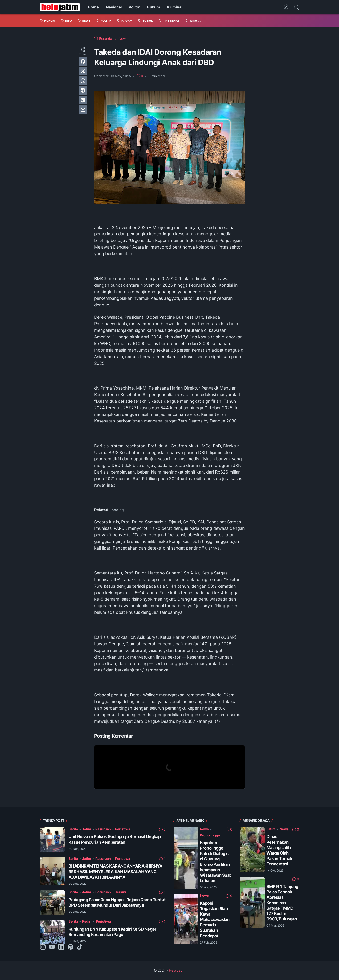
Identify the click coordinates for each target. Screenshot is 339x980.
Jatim (87, 829)
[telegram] (83, 90)
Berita (73, 829)
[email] (83, 110)
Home (93, 7)
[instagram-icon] (43, 947)
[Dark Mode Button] (286, 7)
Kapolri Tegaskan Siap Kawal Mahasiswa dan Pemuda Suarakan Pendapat (215, 919)
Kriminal (175, 7)
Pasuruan (103, 829)
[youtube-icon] (52, 947)
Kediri (87, 921)
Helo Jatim (177, 970)
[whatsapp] (83, 81)
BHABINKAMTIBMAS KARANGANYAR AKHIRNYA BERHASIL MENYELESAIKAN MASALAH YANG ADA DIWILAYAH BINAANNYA (115, 871)
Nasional (114, 7)
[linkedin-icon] (61, 947)
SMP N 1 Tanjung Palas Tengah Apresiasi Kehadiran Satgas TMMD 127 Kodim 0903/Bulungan (282, 903)
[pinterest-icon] (70, 947)
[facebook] (83, 61)
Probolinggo (210, 835)
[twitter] (83, 71)
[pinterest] (83, 100)
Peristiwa (123, 829)
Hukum (153, 7)
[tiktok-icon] (80, 947)
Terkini (121, 892)
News (204, 829)
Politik (134, 7)
